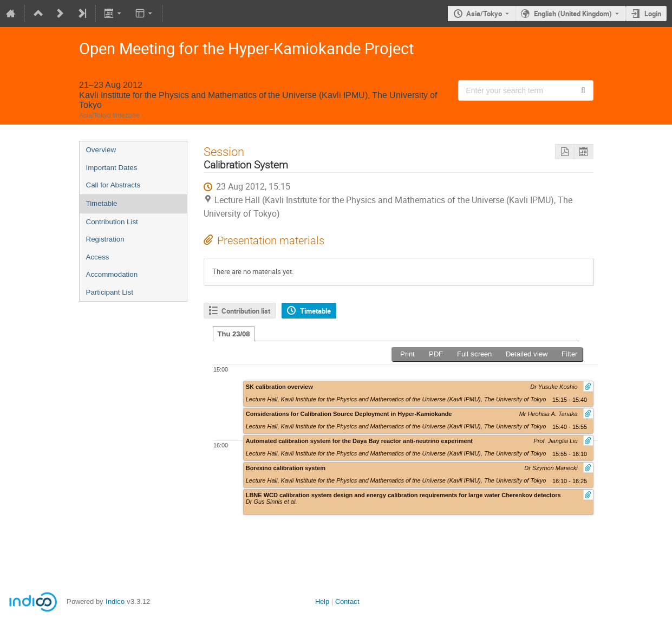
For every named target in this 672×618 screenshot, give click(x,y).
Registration (105, 239)
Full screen (474, 354)
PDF (436, 354)
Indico (115, 601)
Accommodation (112, 274)
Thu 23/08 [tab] (234, 334)
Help (322, 601)
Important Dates (112, 168)
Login (653, 14)
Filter (569, 354)
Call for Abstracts (113, 185)
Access (98, 257)
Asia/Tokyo (484, 14)
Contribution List (112, 222)
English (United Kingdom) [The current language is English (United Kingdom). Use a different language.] (573, 14)
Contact (347, 601)
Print (407, 354)
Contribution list (246, 311)
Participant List (110, 292)
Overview (101, 150)
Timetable (102, 203)
